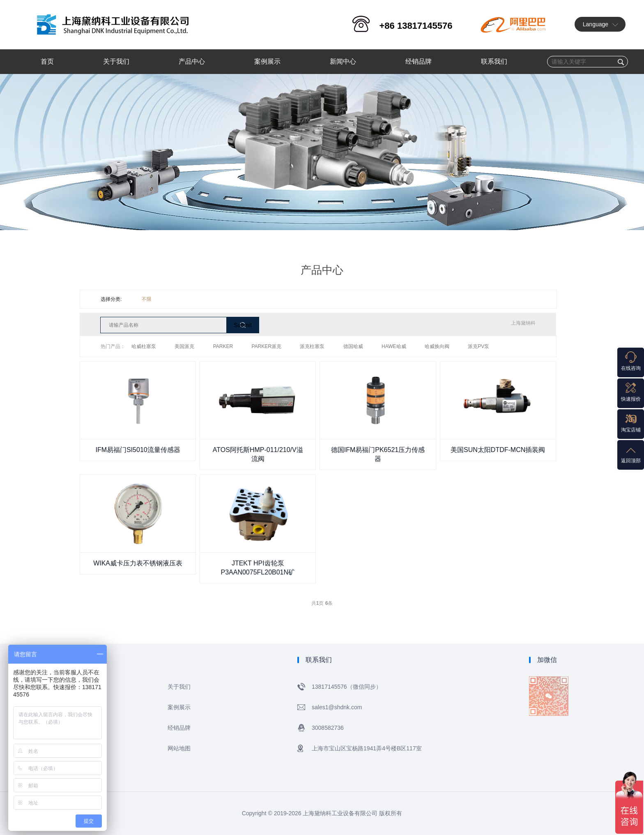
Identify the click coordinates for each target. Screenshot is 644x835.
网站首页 (87, 687)
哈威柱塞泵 (144, 346)
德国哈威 (353, 346)
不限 (147, 299)
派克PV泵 (478, 346)
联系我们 (87, 748)
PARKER (223, 346)
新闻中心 (87, 728)
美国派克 (184, 346)
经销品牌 (179, 728)
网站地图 (179, 748)
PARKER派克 (267, 346)
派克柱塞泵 (312, 346)
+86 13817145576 (416, 26)
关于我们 (179, 687)
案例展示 (179, 707)
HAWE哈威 (394, 346)
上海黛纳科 (523, 323)
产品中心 (87, 707)
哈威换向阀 (437, 346)
